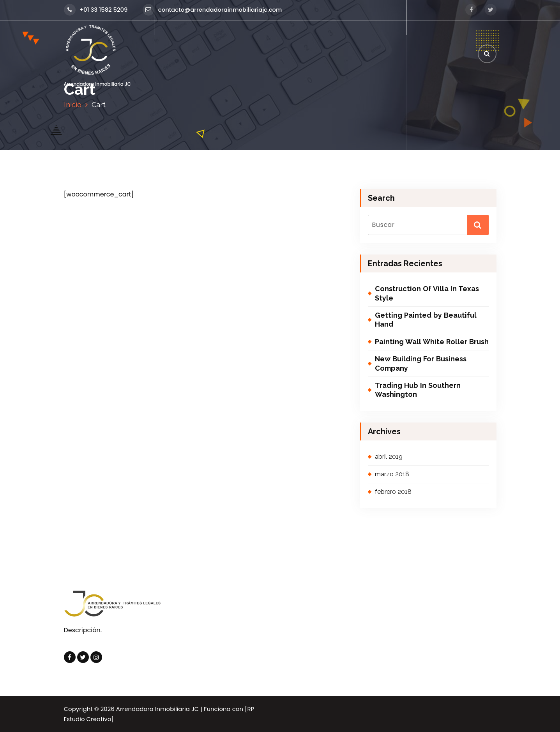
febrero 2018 (393, 492)
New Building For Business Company (421, 363)
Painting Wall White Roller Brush (432, 342)
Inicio (73, 105)
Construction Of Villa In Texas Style (427, 293)
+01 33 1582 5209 (96, 10)
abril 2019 (389, 457)
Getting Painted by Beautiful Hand (426, 320)
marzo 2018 (392, 474)
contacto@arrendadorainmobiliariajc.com (212, 10)
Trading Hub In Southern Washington (418, 390)
